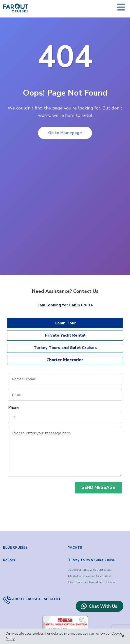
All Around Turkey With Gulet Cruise (90, 570)
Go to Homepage (65, 133)
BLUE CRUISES (15, 548)
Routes (9, 560)
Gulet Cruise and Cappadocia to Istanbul (92, 582)
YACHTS (75, 548)
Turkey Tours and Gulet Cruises (65, 348)
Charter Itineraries (65, 360)
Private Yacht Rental (65, 335)
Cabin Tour (65, 323)
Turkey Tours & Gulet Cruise (91, 560)
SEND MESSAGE (98, 487)
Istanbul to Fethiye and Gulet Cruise (90, 576)
